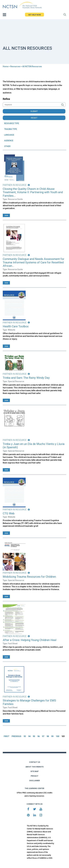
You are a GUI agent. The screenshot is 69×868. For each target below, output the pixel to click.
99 (52, 736)
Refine (6, 99)
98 (48, 736)
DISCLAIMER (35, 781)
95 (34, 736)
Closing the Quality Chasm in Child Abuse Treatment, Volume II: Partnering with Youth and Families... (33, 192)
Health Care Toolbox (16, 326)
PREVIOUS (16, 736)
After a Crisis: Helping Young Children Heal (30, 640)
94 (29, 736)
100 (57, 736)
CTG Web (9, 513)
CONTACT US (35, 762)
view (6, 215)
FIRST (7, 736)
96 (39, 736)
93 (25, 736)
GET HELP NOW (34, 15)
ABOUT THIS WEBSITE (34, 767)
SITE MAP (34, 771)
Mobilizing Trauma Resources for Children (29, 577)
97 (43, 736)
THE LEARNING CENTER (34, 788)
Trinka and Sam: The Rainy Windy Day (26, 378)
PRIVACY (34, 776)
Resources (15, 66)
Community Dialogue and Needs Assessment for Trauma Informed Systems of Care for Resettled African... (34, 262)
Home (6, 66)
